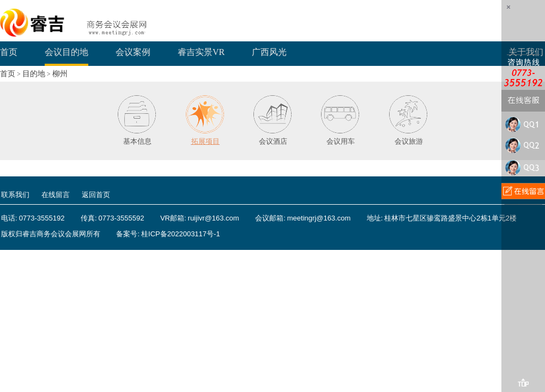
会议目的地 (66, 52)
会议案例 (133, 52)
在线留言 (56, 195)
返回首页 (96, 195)
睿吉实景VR (201, 52)
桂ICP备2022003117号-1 (181, 234)
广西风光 (269, 52)
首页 (9, 52)
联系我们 (15, 195)
